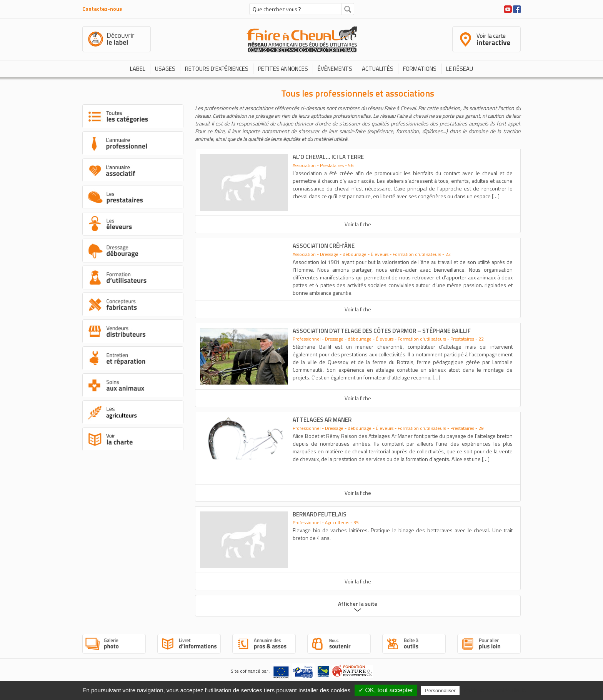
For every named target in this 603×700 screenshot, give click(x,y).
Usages (165, 69)
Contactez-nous (102, 9)
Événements (335, 69)
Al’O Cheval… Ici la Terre (328, 157)
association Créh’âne (324, 246)
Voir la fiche (358, 224)
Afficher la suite (358, 604)
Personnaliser (440, 691)
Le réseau (460, 69)
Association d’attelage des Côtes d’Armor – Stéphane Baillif (382, 331)
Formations (420, 69)
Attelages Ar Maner (322, 420)
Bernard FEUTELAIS (320, 514)
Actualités (378, 69)
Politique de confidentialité (495, 690)
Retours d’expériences (217, 69)
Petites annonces (283, 69)
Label (138, 69)
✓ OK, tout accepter (386, 690)
